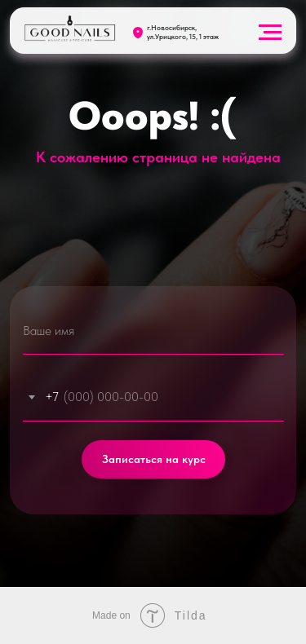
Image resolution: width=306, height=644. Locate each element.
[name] (153, 331)
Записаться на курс (154, 459)
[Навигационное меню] (270, 33)
